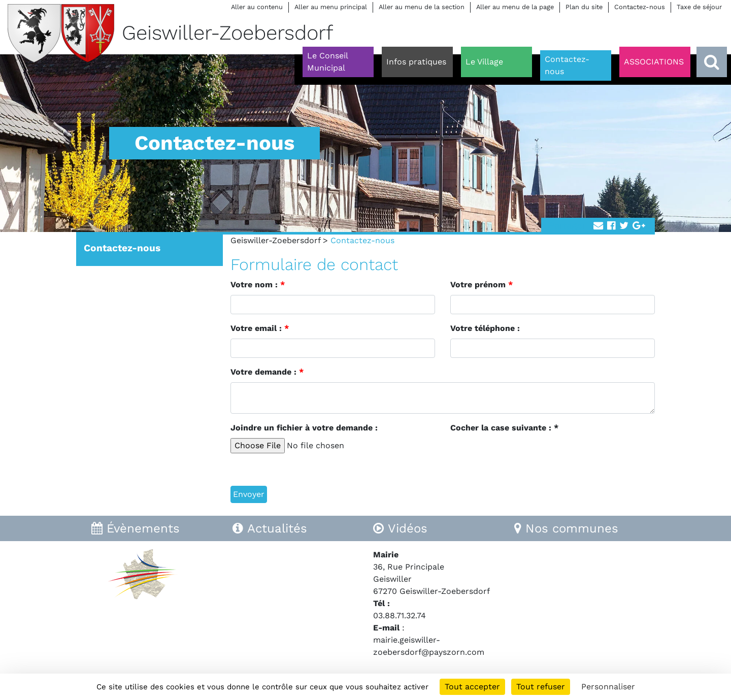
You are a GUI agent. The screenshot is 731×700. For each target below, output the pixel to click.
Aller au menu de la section (422, 7)
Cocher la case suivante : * (504, 428)
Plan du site (584, 7)
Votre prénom (481, 285)
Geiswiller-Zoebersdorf (275, 240)
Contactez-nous (640, 7)
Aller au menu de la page (515, 7)
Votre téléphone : (485, 328)
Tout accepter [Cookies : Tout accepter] (472, 687)
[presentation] (527, 458)
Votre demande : (267, 372)
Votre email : (260, 328)
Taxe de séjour (699, 7)
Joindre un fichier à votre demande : (304, 428)
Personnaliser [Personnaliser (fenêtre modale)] (608, 687)
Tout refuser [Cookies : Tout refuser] (541, 687)
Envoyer (249, 494)
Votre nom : (258, 285)
